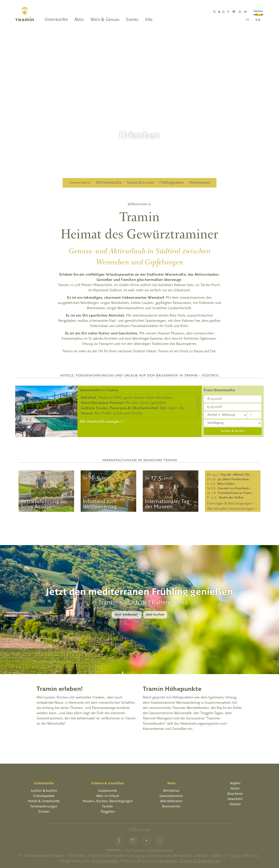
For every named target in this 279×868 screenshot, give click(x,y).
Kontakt (235, 804)
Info (149, 20)
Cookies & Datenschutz (200, 861)
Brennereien (171, 807)
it (247, 20)
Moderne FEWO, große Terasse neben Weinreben (127, 398)
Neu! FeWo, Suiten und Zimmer (112, 414)
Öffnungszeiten (105, 861)
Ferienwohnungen (44, 807)
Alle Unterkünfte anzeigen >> (102, 422)
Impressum (167, 861)
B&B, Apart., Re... (134, 408)
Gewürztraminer (171, 796)
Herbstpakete (200, 183)
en (258, 20)
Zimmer (44, 812)
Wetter (235, 789)
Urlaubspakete (44, 796)
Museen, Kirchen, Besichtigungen (108, 801)
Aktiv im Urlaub (108, 796)
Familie (108, 807)
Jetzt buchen (155, 615)
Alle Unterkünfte (109, 183)
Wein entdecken (127, 615)
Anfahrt (235, 784)
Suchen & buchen (140, 183)
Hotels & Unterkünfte (44, 801)
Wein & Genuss (105, 20)
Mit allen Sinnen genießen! (123, 403)
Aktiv (79, 20)
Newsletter (235, 799)
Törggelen (108, 812)
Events (132, 20)
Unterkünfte (56, 20)
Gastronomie (108, 791)
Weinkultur (171, 791)
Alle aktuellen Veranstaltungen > (232, 509)
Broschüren (235, 794)
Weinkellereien (171, 801)
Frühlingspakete (172, 183)
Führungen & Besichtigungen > (231, 504)
